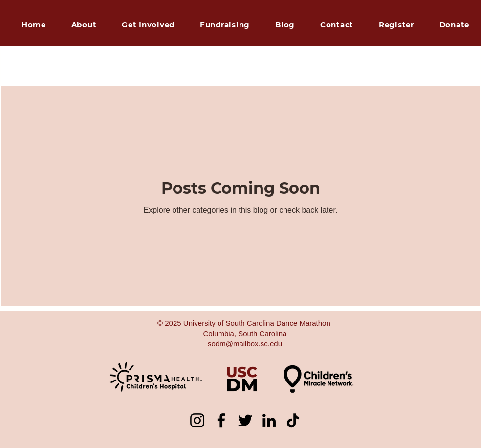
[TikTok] (293, 420)
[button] (225, 25)
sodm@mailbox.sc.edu (245, 344)
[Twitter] (245, 420)
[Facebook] (221, 420)
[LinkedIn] (269, 420)
